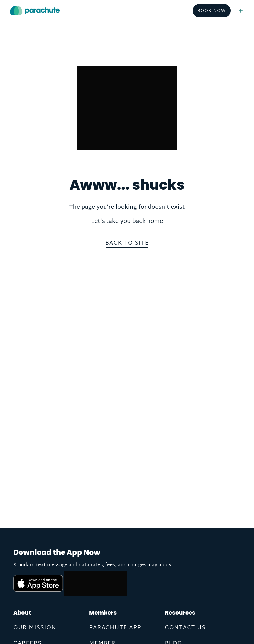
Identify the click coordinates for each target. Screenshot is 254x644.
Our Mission (35, 628)
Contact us (186, 628)
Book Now (212, 11)
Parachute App (115, 628)
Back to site (127, 244)
